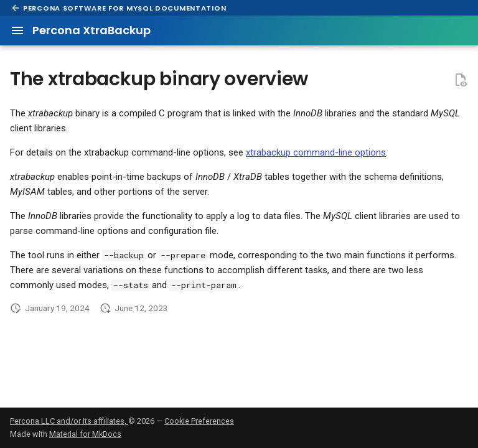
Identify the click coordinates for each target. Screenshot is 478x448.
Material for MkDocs (85, 434)
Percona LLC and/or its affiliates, (69, 421)
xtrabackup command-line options (316, 152)
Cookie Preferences (199, 421)
